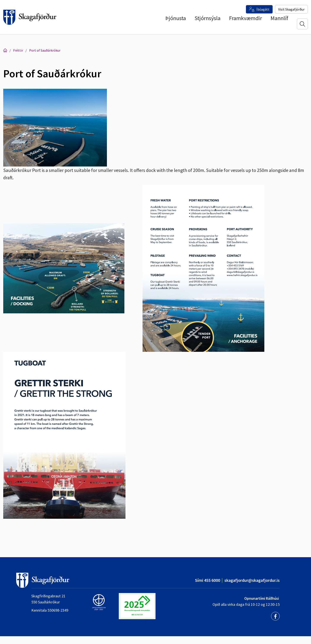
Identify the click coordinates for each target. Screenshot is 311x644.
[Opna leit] (302, 24)
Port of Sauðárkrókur (45, 50)
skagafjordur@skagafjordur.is (252, 580)
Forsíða (5, 50)
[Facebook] (275, 616)
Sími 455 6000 (208, 580)
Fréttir (18, 50)
